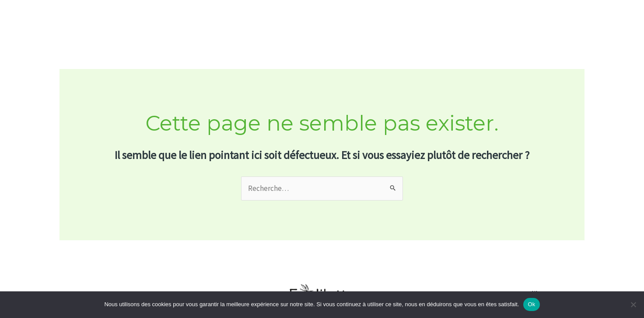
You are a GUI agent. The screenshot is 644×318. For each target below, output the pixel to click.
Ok (531, 304)
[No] (633, 304)
